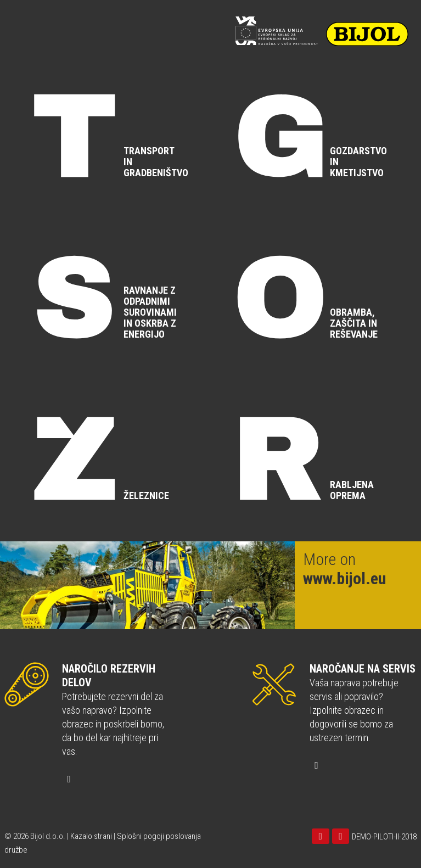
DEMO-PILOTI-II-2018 (384, 837)
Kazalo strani (91, 836)
